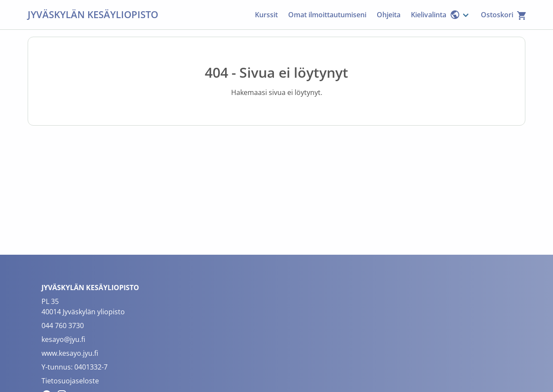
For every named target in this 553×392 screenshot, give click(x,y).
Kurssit (266, 15)
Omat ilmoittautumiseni (327, 15)
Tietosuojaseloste (70, 381)
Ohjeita (389, 15)
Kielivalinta (435, 15)
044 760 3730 (63, 326)
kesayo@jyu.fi (63, 339)
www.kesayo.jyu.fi (70, 353)
